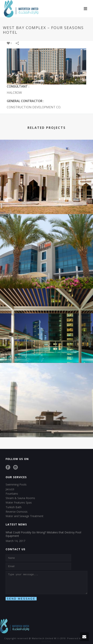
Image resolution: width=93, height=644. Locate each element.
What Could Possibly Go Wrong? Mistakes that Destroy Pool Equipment (43, 534)
